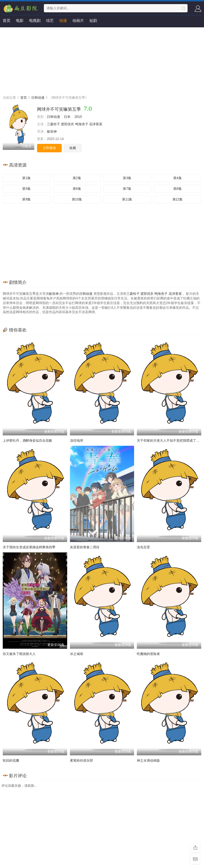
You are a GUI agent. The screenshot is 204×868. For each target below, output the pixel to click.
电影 (20, 21)
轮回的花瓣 (11, 761)
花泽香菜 (96, 124)
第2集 (77, 178)
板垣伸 (52, 132)
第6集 (77, 189)
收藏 (73, 148)
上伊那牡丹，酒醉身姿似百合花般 (27, 441)
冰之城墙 (76, 654)
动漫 (63, 21)
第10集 (77, 199)
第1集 (26, 178)
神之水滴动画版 (148, 761)
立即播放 (49, 148)
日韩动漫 (38, 98)
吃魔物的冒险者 (148, 654)
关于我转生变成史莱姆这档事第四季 (29, 547)
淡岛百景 (143, 547)
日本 (67, 117)
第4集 (178, 178)
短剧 (93, 21)
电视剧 (35, 21)
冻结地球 (76, 441)
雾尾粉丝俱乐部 (81, 761)
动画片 (78, 21)
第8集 (178, 189)
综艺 (50, 21)
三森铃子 (53, 124)
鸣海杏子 (82, 124)
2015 (78, 117)
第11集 (127, 199)
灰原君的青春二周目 (85, 547)
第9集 (26, 199)
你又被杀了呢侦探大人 (19, 654)
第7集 (127, 189)
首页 (7, 21)
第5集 (26, 189)
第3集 (127, 178)
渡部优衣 (67, 124)
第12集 (178, 199)
